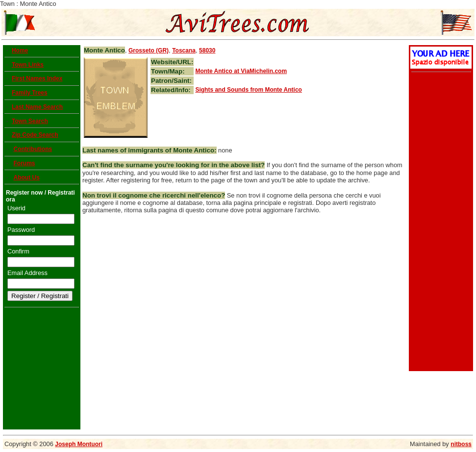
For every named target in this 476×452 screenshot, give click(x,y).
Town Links (28, 65)
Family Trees (30, 93)
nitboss (461, 444)
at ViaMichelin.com (241, 71)
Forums (24, 163)
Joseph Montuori (79, 444)
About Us (26, 177)
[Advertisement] (440, 223)
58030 (207, 50)
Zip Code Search (35, 135)
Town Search (30, 121)
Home (20, 50)
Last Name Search (37, 107)
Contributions (33, 149)
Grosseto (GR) (149, 50)
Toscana (184, 50)
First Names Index (37, 78)
